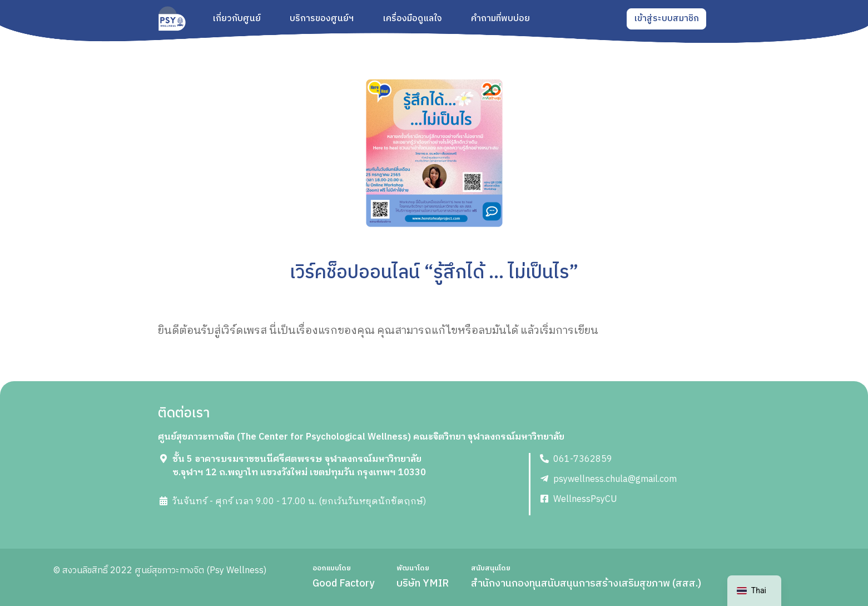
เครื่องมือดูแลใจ (412, 19)
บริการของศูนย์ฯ (322, 19)
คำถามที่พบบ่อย (500, 19)
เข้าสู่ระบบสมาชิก (666, 19)
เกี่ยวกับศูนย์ (237, 19)
